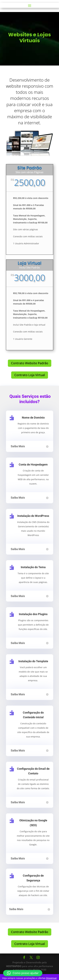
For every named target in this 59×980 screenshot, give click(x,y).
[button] (23, 973)
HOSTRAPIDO (14, 966)
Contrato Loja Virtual (30, 375)
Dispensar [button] (51, 978)
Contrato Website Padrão (30, 363)
